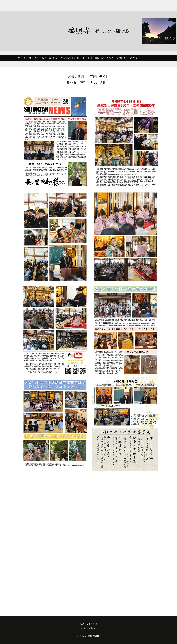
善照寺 (79, 31)
